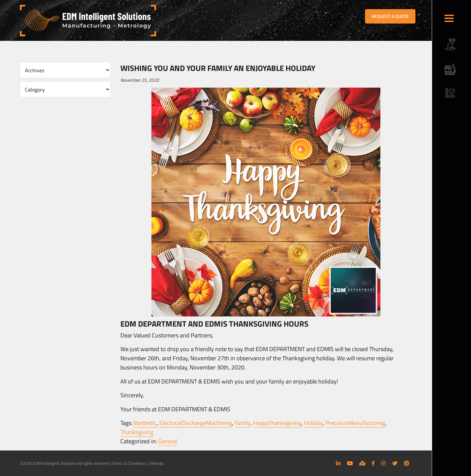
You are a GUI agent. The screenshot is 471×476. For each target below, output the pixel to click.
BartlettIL (145, 423)
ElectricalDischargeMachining (196, 423)
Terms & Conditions (129, 464)
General (168, 441)
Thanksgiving (137, 432)
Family (242, 423)
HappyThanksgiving (277, 423)
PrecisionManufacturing (355, 423)
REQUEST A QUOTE (390, 16)
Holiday (313, 423)
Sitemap (156, 464)
